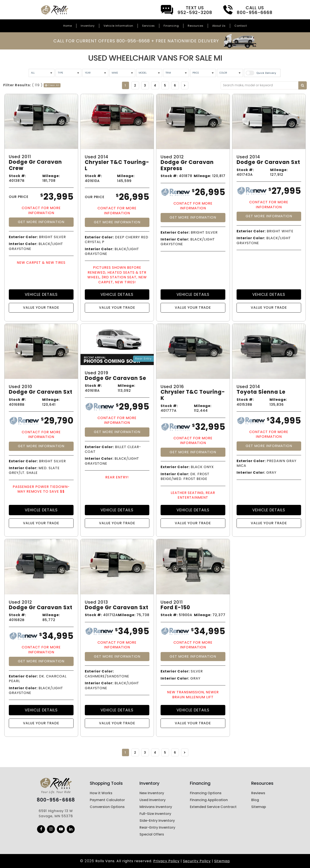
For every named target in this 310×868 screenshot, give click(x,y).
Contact (241, 26)
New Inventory (152, 793)
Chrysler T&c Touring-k (193, 395)
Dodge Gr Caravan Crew (35, 165)
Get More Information (41, 222)
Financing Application (209, 800)
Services (148, 26)
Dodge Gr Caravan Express (187, 165)
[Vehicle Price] (203, 73)
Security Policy (197, 861)
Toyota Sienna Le (261, 392)
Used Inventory (153, 800)
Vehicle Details (41, 294)
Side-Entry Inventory (157, 821)
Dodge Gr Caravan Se (115, 378)
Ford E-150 (175, 608)
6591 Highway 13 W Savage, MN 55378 (56, 813)
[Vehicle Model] (149, 73)
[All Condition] (42, 73)
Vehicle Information (118, 26)
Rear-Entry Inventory (157, 827)
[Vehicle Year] (95, 73)
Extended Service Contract (213, 807)
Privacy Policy (166, 861)
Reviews (258, 793)
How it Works (101, 793)
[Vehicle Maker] (122, 73)
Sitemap (259, 807)
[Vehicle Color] (230, 73)
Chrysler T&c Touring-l (117, 165)
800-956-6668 (56, 800)
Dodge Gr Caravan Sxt (268, 162)
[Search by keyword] (303, 85)
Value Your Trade (41, 308)
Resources (196, 26)
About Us (219, 26)
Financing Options (206, 793)
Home (68, 26)
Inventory (88, 26)
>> (185, 85)
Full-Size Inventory (155, 814)
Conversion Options (107, 807)
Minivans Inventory (156, 807)
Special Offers (152, 834)
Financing (171, 26)
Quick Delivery (266, 73)
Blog (255, 800)
